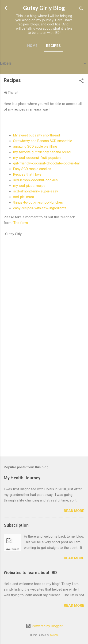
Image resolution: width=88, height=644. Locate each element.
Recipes (53, 46)
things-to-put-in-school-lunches (38, 202)
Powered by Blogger (44, 626)
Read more (74, 511)
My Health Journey (22, 478)
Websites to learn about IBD (30, 573)
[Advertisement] (44, 405)
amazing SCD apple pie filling (35, 146)
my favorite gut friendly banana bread (42, 152)
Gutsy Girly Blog (44, 8)
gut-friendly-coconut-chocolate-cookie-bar (47, 163)
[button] (81, 82)
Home (32, 46)
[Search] (81, 9)
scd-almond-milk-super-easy (36, 191)
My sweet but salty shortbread (36, 135)
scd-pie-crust (24, 197)
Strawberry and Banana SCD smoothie (43, 141)
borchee (54, 635)
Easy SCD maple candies (32, 169)
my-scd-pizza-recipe (29, 186)
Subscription (16, 525)
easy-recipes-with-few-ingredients (40, 208)
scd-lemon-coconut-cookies (35, 180)
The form (21, 223)
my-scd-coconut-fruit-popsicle (37, 158)
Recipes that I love (27, 174)
